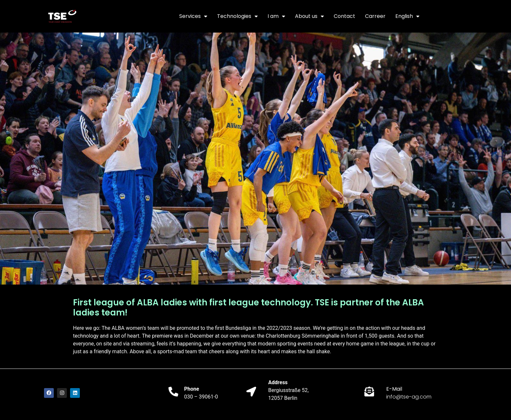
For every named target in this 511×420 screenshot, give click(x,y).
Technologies (237, 16)
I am (276, 16)
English (407, 16)
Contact (344, 16)
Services (193, 16)
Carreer (375, 16)
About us (309, 16)
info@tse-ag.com (409, 397)
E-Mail (394, 389)
